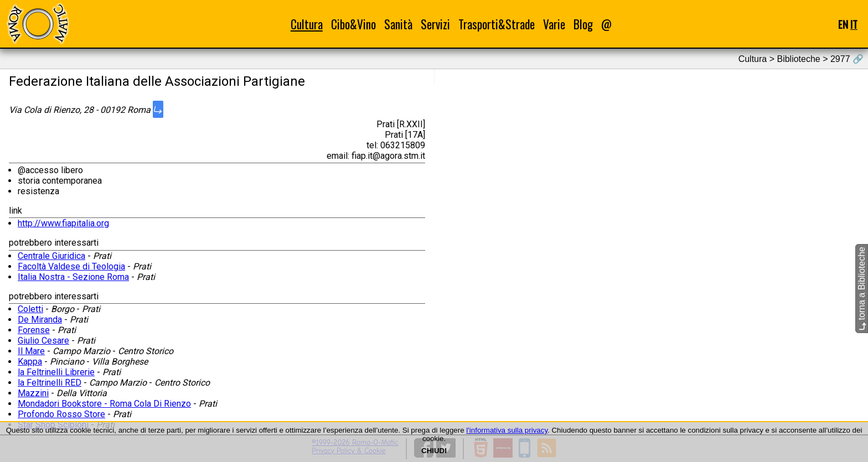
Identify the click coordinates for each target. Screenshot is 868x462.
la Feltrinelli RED (50, 383)
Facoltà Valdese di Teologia (71, 266)
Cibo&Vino (353, 24)
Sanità (398, 24)
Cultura (307, 24)
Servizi (435, 24)
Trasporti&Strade (497, 24)
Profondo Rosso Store (61, 414)
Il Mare (31, 351)
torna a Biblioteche (862, 289)
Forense (34, 330)
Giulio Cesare (43, 341)
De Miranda (40, 320)
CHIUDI (434, 451)
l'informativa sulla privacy (507, 430)
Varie (554, 24)
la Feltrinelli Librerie (56, 372)
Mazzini (33, 393)
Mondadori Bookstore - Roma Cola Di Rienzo (104, 404)
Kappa (30, 362)
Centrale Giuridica (51, 256)
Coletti (30, 309)
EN (843, 24)
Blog (583, 24)
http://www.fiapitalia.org (63, 223)
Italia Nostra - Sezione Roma (73, 277)
